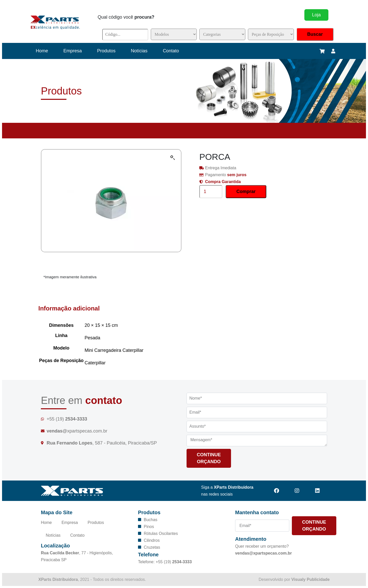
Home (42, 51)
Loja (316, 15)
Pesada (92, 338)
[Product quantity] (211, 192)
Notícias (139, 51)
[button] (173, 158)
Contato (171, 51)
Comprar (246, 191)
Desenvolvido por (294, 579)
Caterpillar (95, 363)
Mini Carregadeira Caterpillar (114, 350)
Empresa (73, 51)
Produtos (106, 51)
